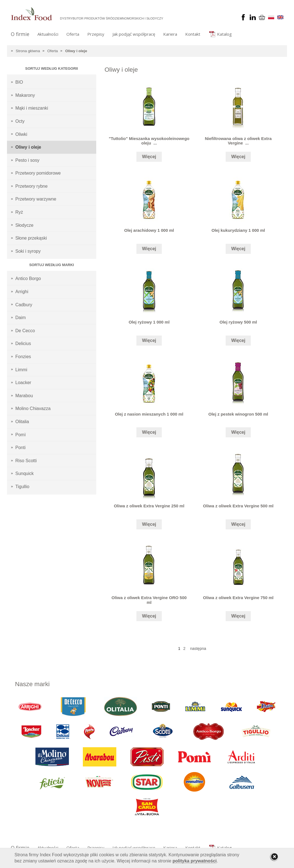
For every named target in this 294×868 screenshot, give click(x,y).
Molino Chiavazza (33, 408)
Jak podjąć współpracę (134, 34)
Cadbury (24, 305)
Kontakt (193, 34)
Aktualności (48, 34)
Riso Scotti (26, 461)
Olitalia (22, 422)
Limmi (21, 370)
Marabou (24, 396)
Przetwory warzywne (36, 199)
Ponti (20, 448)
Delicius (23, 343)
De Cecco (25, 331)
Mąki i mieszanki (32, 108)
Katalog (224, 34)
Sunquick (25, 473)
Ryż (19, 212)
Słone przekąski (31, 238)
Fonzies (23, 357)
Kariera (170, 34)
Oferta (73, 34)
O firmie (20, 34)
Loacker (23, 383)
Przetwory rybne (32, 186)
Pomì (21, 435)
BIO (19, 82)
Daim (21, 318)
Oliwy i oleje (76, 51)
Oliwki (21, 134)
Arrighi (22, 292)
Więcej (149, 157)
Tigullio (22, 487)
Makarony (25, 95)
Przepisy (96, 34)
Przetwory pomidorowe (38, 173)
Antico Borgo (28, 279)
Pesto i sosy (27, 160)
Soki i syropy (28, 251)
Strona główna (28, 51)
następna (198, 648)
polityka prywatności (195, 861)
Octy (20, 121)
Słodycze (24, 225)
